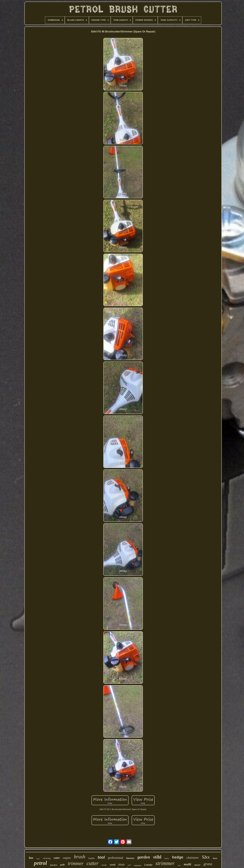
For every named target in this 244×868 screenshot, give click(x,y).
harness (130, 858)
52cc (206, 857)
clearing (47, 858)
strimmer (165, 863)
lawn (215, 858)
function (54, 865)
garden (144, 857)
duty (179, 865)
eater (57, 858)
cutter (93, 863)
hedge (178, 857)
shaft (38, 859)
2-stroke (148, 865)
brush (80, 857)
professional (116, 858)
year (129, 865)
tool (101, 857)
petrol (40, 863)
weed (113, 865)
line (31, 858)
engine (67, 858)
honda (104, 865)
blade (122, 865)
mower (197, 865)
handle (91, 858)
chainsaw (193, 858)
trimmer (76, 863)
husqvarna (138, 865)
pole (62, 865)
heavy (167, 858)
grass (208, 864)
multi (188, 864)
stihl (157, 857)
